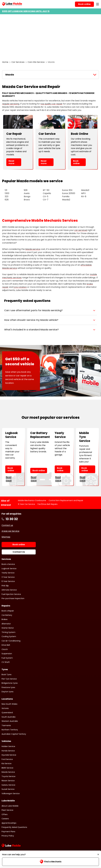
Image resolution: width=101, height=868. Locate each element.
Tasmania (6, 725)
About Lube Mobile (10, 806)
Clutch (5, 649)
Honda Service (8, 751)
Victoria (5, 708)
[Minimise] (98, 855)
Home (5, 62)
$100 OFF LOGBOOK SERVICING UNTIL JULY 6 (26, 11)
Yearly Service (8, 573)
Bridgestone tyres (10, 683)
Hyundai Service (9, 755)
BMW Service (7, 768)
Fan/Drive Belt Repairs (48, 504)
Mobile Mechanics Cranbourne (32, 500)
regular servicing (11, 104)
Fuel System (7, 658)
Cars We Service (36, 62)
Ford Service (7, 759)
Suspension (7, 654)
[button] (50, 310)
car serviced (81, 230)
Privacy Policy (8, 836)
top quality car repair (51, 104)
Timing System (8, 632)
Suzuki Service (8, 789)
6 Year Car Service (26, 504)
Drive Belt (6, 645)
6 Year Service (8, 581)
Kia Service (7, 763)
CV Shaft (6, 662)
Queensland (7, 713)
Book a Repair (8, 611)
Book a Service (8, 564)
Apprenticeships (9, 823)
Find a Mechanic (51, 862)
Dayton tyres (7, 692)
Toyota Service (8, 776)
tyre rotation (20, 287)
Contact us (7, 525)
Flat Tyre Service (9, 679)
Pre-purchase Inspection (13, 598)
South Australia (8, 717)
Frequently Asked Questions (14, 827)
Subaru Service (8, 785)
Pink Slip (5, 586)
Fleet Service (7, 810)
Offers (5, 814)
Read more (11, 162)
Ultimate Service (9, 590)
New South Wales (9, 704)
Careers (5, 819)
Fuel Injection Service (11, 594)
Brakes (5, 619)
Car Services (18, 62)
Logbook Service (9, 569)
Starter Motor (8, 628)
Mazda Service (8, 772)
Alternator (6, 624)
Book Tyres (7, 674)
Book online (76, 162)
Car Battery (7, 615)
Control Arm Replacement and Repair (66, 500)
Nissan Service (8, 781)
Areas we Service (10, 531)
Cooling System (9, 636)
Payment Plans (8, 832)
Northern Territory (10, 730)
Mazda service (33, 249)
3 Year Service (8, 577)
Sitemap (6, 537)
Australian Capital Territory (14, 734)
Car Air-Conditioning (11, 641)
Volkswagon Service (11, 793)
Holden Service (8, 746)
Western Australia (10, 721)
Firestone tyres (8, 687)
